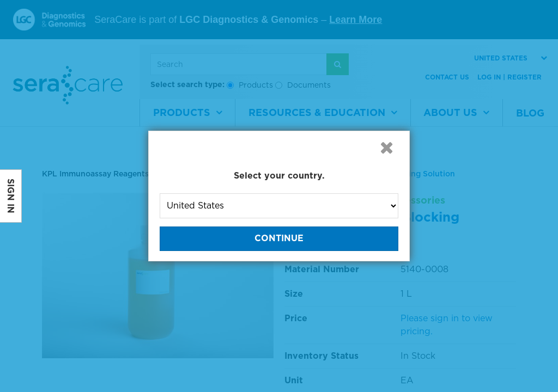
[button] (386, 148)
